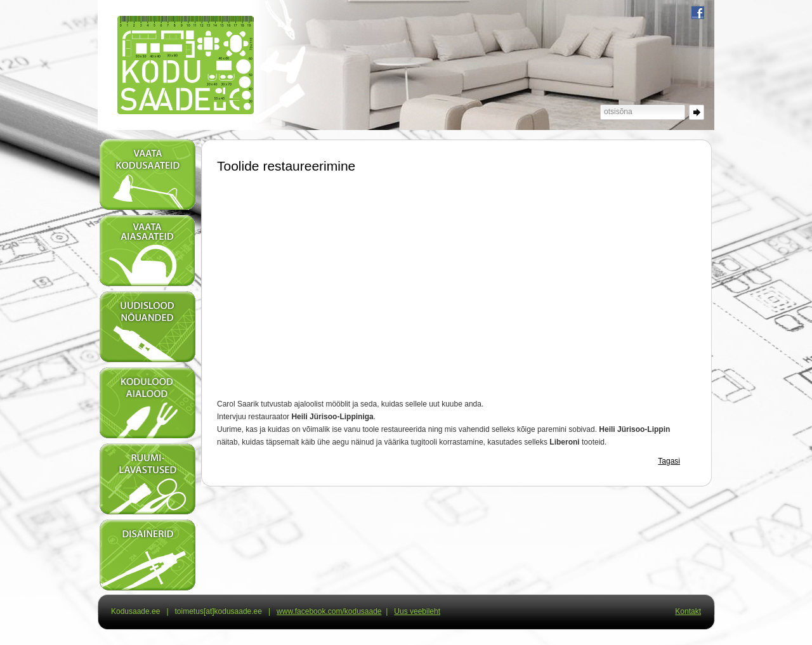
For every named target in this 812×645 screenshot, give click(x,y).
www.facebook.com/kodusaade (329, 611)
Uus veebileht (417, 611)
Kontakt (688, 611)
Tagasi (669, 461)
